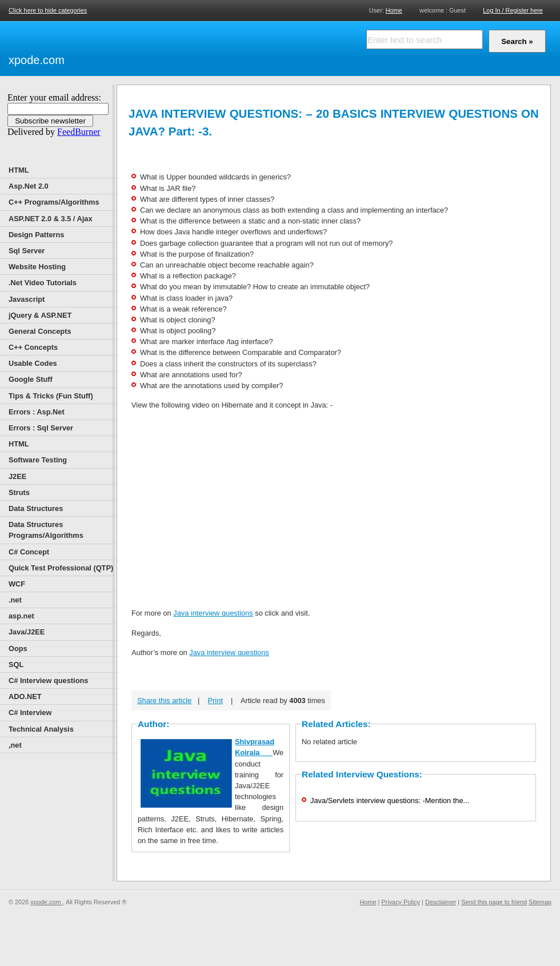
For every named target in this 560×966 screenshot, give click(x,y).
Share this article (164, 700)
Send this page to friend (494, 902)
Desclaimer (441, 902)
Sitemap (540, 902)
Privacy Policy (401, 902)
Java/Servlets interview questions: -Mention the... (390, 801)
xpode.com (37, 60)
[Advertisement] (200, 47)
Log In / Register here (513, 10)
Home (394, 10)
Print (215, 700)
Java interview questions (213, 613)
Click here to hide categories (48, 10)
